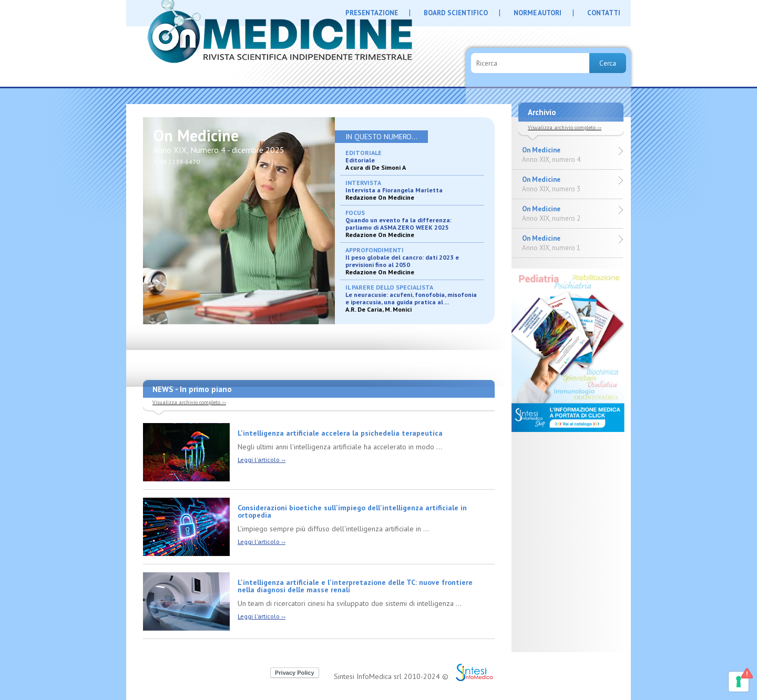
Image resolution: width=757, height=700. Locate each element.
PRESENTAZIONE (372, 13)
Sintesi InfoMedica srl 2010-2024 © (391, 676)
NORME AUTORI (538, 13)
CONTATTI (604, 13)
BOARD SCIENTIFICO (456, 13)
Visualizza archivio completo (189, 402)
